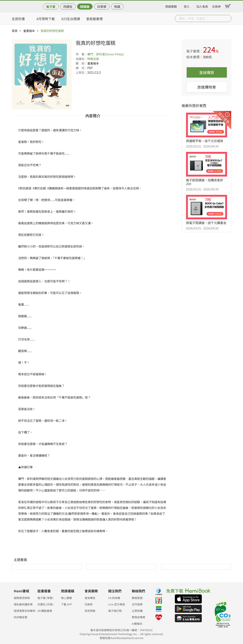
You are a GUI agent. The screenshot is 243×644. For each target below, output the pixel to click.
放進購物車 (207, 87)
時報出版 (93, 59)
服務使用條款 (22, 598)
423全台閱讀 (71, 19)
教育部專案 (138, 617)
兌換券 (216, 6)
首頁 (15, 31)
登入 (187, 6)
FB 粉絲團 (114, 598)
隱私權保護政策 (23, 604)
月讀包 (68, 7)
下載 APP (66, 604)
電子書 (51, 7)
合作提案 (137, 604)
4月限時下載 (46, 19)
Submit (228, 18)
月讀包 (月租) (45, 604)
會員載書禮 (94, 19)
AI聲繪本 (137, 624)
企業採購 (137, 611)
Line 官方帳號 (117, 604)
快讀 (117, 7)
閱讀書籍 (171, 6)
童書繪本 (29, 31)
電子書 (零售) (45, 598)
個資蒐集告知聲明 (25, 611)
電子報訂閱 (115, 611)
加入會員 (202, 6)
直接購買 (207, 72)
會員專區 (90, 598)
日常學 (102, 7)
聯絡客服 (137, 598)
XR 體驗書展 (45, 611)
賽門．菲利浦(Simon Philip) (106, 54)
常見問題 (90, 611)
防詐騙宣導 (21, 617)
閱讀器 (85, 7)
